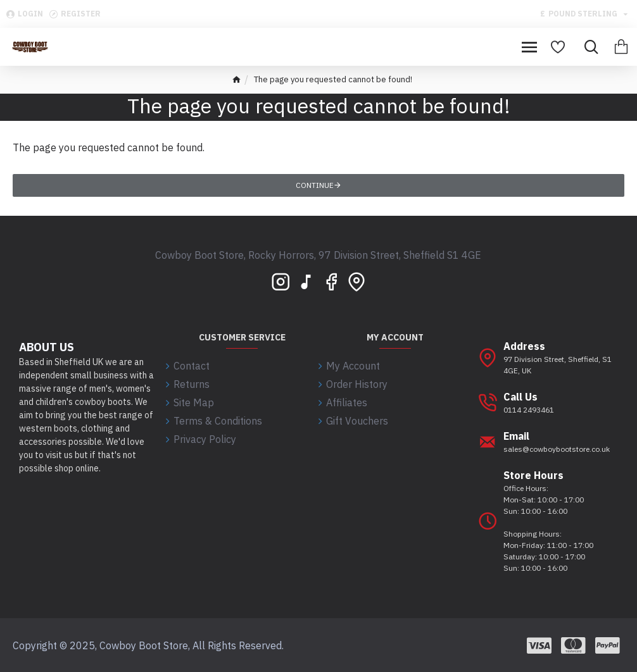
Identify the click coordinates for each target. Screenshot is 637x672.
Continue (315, 185)
